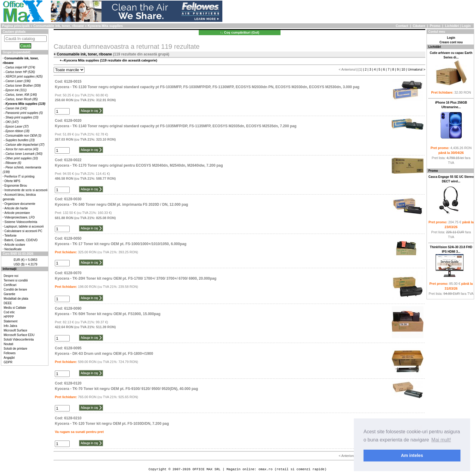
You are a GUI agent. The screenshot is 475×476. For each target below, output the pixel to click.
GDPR (8, 362)
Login (466, 26)
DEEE (8, 303)
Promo (435, 26)
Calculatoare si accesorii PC (23, 231)
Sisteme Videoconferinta (21, 222)
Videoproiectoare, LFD (20, 217)
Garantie (9, 294)
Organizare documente (20, 204)
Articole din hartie (16, 208)
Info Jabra (10, 326)
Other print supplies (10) (22, 158)
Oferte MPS (12, 181)
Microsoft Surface (15, 330)
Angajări (9, 358)
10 (403, 69)
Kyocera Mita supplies (105, 26)
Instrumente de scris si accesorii (26, 190)
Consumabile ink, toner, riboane (59, 26)
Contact (402, 26)
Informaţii (10, 269)
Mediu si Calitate (15, 308)
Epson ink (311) (16, 90)
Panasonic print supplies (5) (24, 113)
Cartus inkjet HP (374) (20, 67)
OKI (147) (12, 122)
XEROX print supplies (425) (24, 77)
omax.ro (265, 469)
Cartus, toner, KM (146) (21, 95)
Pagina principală (16, 26)
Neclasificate (13, 249)
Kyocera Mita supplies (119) (25, 104)
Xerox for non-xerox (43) (22, 149)
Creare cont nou (451, 42)
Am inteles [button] (412, 455)
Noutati (8, 344)
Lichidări (452, 26)
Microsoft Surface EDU (19, 335)
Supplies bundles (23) (20, 140)
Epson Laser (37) (17, 126)
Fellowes (10, 353)
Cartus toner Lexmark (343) (24, 154)
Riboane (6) (13, 163)
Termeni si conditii (16, 280)
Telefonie (11, 236)
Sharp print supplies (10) (22, 117)
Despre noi (11, 276)
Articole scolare (15, 245)
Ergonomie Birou (16, 186)
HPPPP (9, 317)
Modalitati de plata (16, 299)
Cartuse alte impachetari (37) (25, 145)
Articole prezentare (17, 213)
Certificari (10, 285)
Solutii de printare (15, 349)
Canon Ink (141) (16, 108)
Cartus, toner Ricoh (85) (22, 99)
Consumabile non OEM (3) (23, 136)
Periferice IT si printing (20, 176)
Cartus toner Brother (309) (23, 86)
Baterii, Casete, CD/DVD (21, 240)
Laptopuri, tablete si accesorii (24, 226)
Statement (11, 321)
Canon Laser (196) (18, 81)
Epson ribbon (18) (18, 131)
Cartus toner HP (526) (20, 72)
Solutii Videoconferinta (19, 340)
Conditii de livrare (15, 290)
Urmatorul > (417, 69)
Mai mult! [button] (441, 440)
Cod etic (9, 312)
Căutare (419, 26)
